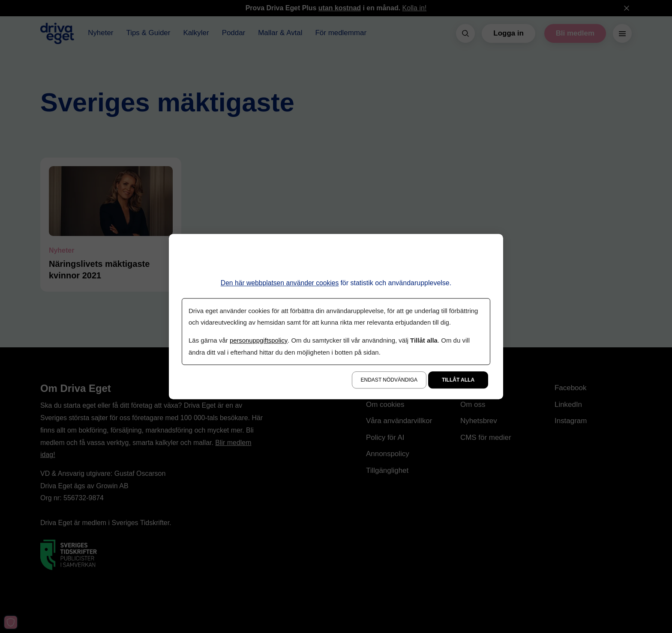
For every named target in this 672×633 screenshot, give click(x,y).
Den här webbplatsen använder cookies (280, 283)
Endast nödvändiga (389, 379)
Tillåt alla (458, 379)
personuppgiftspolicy (259, 340)
